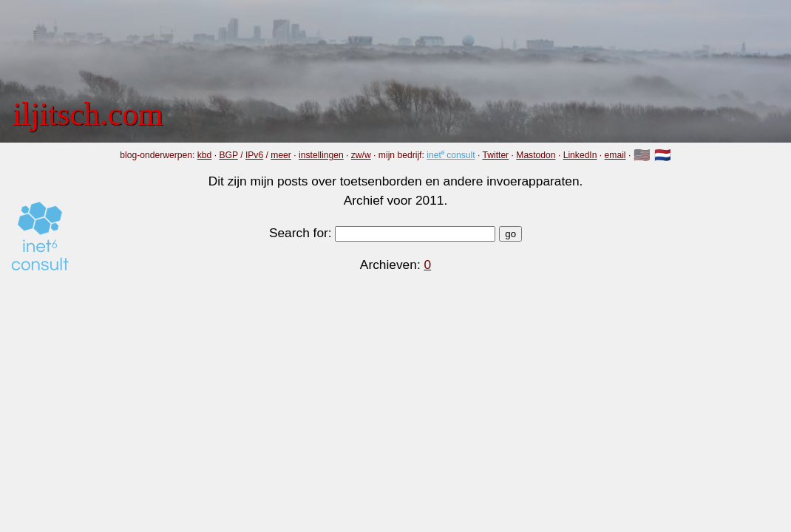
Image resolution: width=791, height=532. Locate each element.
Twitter (495, 155)
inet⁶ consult (451, 155)
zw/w (361, 155)
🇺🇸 (642, 155)
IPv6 (254, 155)
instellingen (321, 155)
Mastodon (536, 155)
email (615, 155)
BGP (228, 155)
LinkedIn (580, 155)
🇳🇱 (663, 155)
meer (281, 155)
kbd (205, 155)
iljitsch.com (88, 114)
